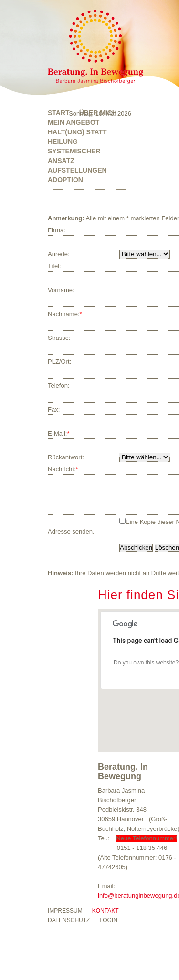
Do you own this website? (146, 670)
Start (59, 113)
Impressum (65, 918)
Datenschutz (69, 927)
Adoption (65, 180)
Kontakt (105, 918)
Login (108, 927)
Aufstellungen (77, 170)
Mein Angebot (74, 122)
